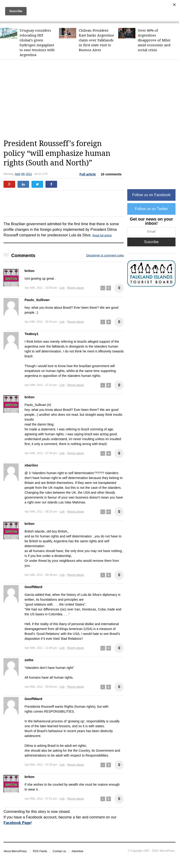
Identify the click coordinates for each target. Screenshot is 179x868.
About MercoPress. (15, 851)
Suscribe (151, 242)
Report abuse (76, 288)
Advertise (77, 851)
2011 (29, 174)
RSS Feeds (40, 851)
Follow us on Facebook (151, 195)
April (17, 174)
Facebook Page (17, 823)
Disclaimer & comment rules (105, 255)
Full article (88, 174)
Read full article (102, 235)
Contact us (59, 851)
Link (62, 288)
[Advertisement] (91, 99)
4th (23, 174)
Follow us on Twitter (151, 209)
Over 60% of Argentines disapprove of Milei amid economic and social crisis (154, 40)
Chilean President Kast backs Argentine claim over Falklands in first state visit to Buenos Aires (96, 40)
